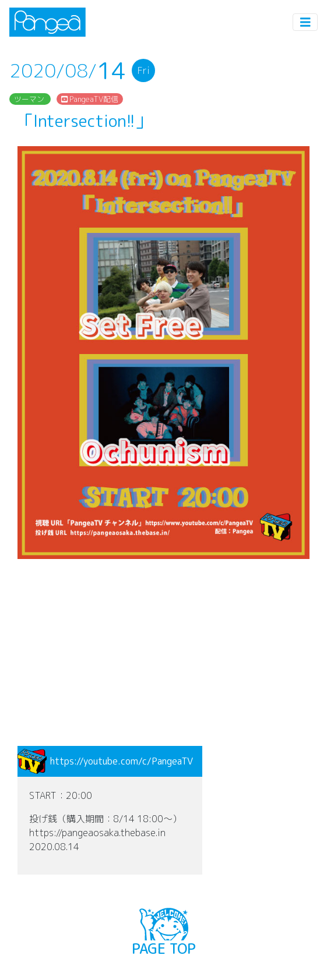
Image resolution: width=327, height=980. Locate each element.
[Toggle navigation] (305, 22)
